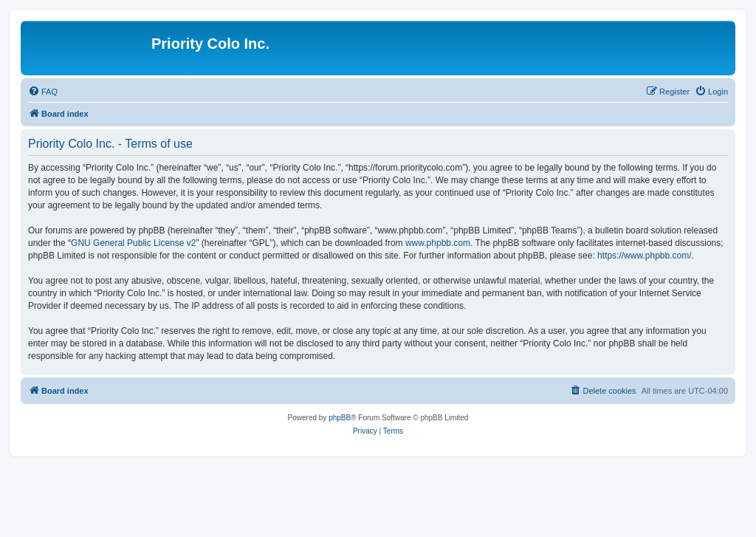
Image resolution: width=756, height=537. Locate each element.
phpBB (340, 418)
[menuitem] (43, 92)
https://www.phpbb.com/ (644, 256)
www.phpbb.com (438, 243)
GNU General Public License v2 (133, 243)
